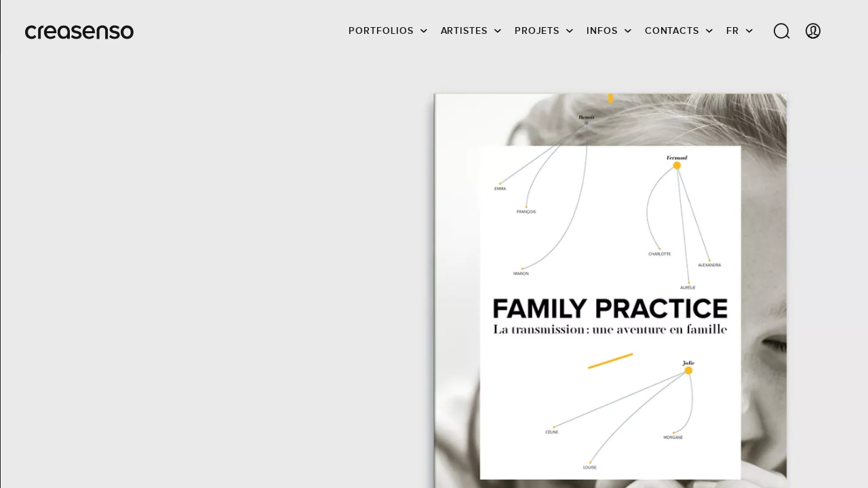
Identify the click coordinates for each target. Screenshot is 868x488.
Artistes (464, 30)
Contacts (672, 30)
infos (602, 30)
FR (733, 30)
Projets (537, 30)
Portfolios (381, 30)
